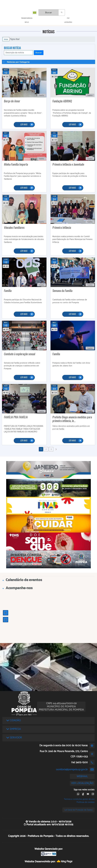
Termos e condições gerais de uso (79, 799)
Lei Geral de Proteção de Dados (78, 810)
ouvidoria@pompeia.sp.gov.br (72, 769)
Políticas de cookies (86, 802)
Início (6, 39)
